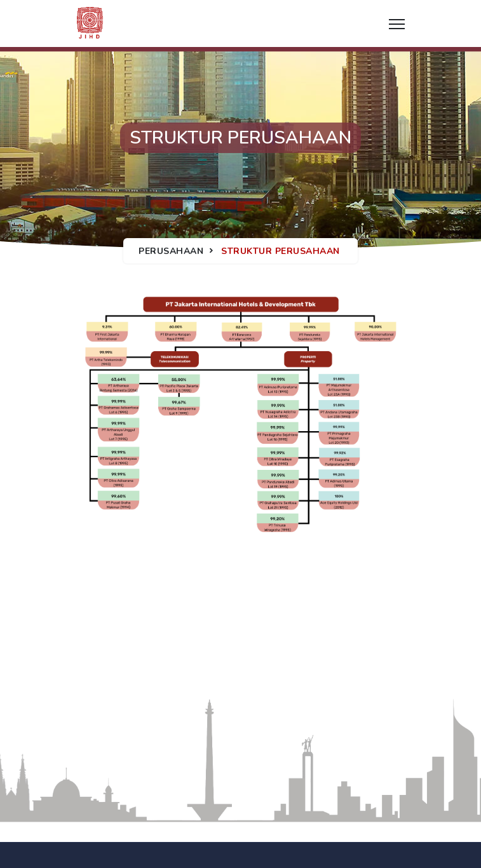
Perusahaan (171, 251)
